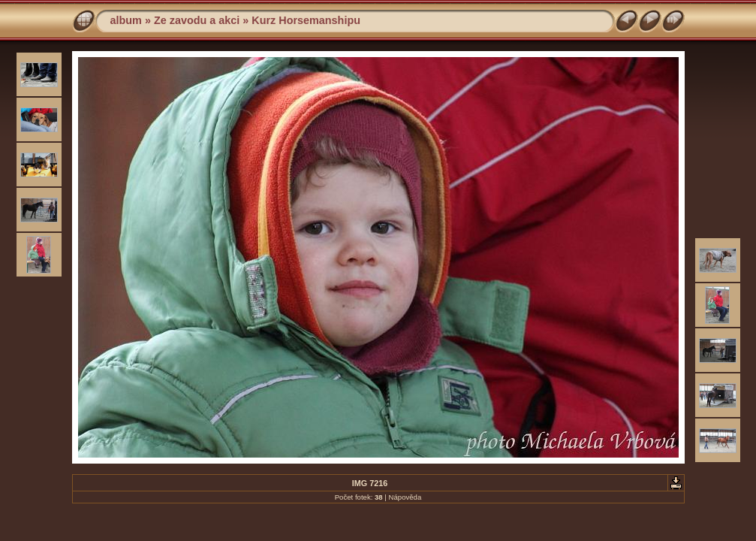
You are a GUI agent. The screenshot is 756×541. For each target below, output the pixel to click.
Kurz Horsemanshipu (306, 20)
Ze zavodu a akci (197, 20)
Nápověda (405, 497)
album (126, 20)
